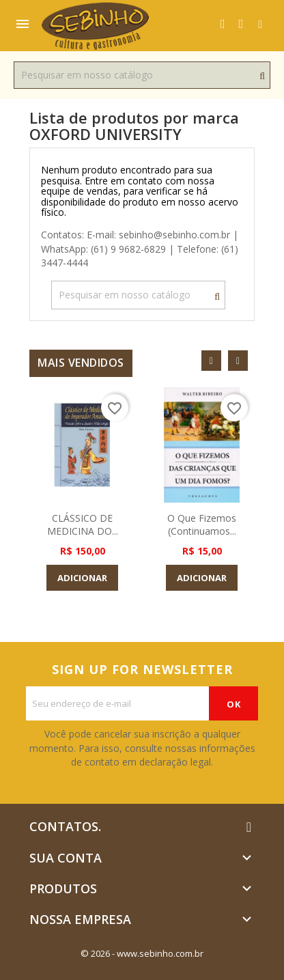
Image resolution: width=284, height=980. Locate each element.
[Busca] (142, 75)
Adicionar (82, 578)
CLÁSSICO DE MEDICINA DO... (83, 525)
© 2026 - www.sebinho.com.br (142, 953)
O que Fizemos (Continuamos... (202, 525)
